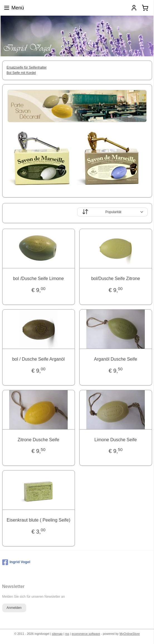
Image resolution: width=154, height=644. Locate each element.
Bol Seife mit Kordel (21, 73)
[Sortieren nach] (112, 212)
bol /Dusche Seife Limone (38, 278)
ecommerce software (86, 634)
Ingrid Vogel (16, 562)
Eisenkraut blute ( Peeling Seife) (39, 520)
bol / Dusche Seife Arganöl (39, 359)
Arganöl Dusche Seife (116, 359)
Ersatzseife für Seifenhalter (27, 67)
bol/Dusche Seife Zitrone (115, 278)
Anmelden (14, 608)
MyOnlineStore (130, 634)
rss (67, 634)
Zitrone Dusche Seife (38, 439)
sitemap (57, 634)
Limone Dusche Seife (116, 439)
